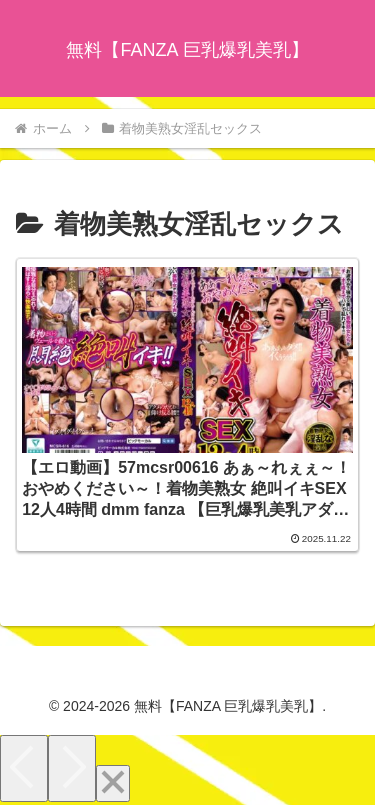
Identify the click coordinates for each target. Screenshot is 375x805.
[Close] (113, 783)
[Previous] (24, 768)
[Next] (72, 768)
